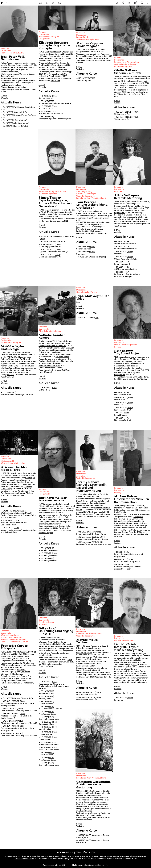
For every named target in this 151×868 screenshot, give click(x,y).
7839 (58, 250)
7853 (20, 709)
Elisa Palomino (28, 485)
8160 (54, 737)
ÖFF (14, 377)
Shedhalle (21, 670)
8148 (51, 548)
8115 (54, 96)
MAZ (135, 665)
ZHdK (72, 54)
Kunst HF (118, 192)
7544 (127, 565)
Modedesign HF (8, 461)
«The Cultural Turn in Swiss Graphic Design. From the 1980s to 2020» (132, 532)
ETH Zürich (55, 81)
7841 (98, 532)
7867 (136, 112)
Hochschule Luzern (139, 86)
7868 (22, 701)
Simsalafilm (119, 375)
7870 (98, 693)
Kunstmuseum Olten (48, 364)
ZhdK (70, 660)
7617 (127, 272)
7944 (130, 698)
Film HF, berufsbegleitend (50, 331)
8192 (54, 388)
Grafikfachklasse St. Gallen (57, 52)
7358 (136, 117)
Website (4, 98)
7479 (51, 559)
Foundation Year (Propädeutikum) (91, 198)
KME (135, 663)
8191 (130, 403)
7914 (17, 521)
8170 (54, 727)
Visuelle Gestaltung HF (49, 37)
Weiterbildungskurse (123, 67)
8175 (51, 712)
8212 (51, 697)
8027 (23, 511)
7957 (51, 101)
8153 (54, 748)
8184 (127, 242)
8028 (92, 78)
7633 (51, 753)
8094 (127, 413)
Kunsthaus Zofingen (13, 668)
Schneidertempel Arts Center (14, 676)
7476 (51, 117)
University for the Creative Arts (52, 346)
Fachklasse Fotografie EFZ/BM (52, 192)
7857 (58, 245)
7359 (22, 726)
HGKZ (98, 50)
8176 (127, 247)
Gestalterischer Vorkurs (87, 292)
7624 (51, 763)
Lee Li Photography (25, 683)
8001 (13, 393)
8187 (130, 408)
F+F (4, 3)
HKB (142, 524)
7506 (127, 418)
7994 (130, 560)
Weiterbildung (91, 234)
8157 (54, 743)
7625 (51, 758)
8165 (54, 732)
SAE (139, 379)
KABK (9, 357)
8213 (51, 691)
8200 (127, 393)
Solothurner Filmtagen (60, 361)
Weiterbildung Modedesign (13, 463)
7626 (127, 267)
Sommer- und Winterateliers (127, 62)
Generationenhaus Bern (49, 366)
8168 (130, 252)
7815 (20, 721)
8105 (127, 552)
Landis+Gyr (21, 663)
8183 (51, 702)
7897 (17, 528)
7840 (22, 714)
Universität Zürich (47, 76)
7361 (98, 698)
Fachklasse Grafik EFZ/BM (13, 53)
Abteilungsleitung (84, 192)
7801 (102, 542)
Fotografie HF (45, 39)
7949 (54, 106)
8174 (51, 717)
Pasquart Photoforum (22, 679)
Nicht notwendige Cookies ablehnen (88, 865)
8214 (54, 682)
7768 (127, 262)
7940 (92, 252)
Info (3, 110)
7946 (92, 247)
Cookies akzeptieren (52, 865)
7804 (102, 537)
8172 (54, 722)
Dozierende (6, 51)
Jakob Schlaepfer (136, 90)
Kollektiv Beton (62, 357)
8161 (130, 257)
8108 (54, 553)
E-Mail (4, 96)
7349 (20, 734)
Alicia (117, 222)
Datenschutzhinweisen (24, 859)
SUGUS (10, 375)
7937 (54, 112)
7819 (58, 255)
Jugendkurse (82, 476)
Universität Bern (52, 217)
